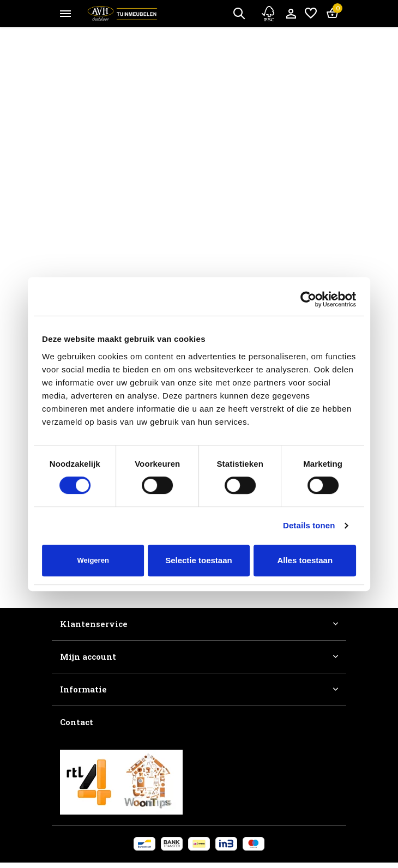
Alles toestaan (305, 560)
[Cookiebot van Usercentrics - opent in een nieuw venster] (308, 299)
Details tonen (309, 525)
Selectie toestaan (199, 560)
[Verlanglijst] (311, 14)
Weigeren (93, 560)
